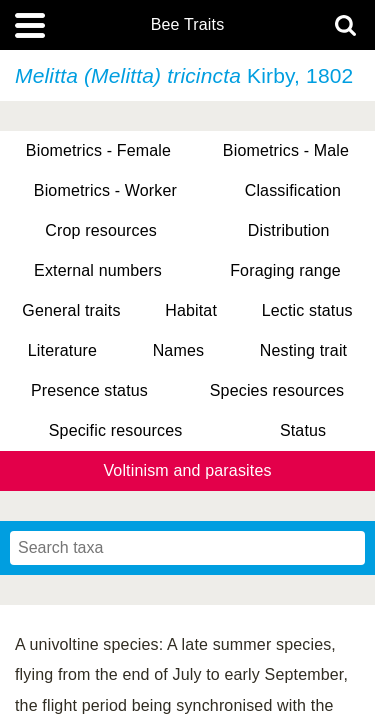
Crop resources (101, 230)
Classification (293, 190)
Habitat (191, 310)
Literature (62, 350)
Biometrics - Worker (105, 190)
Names (178, 350)
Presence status (89, 390)
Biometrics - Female (98, 150)
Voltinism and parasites (187, 470)
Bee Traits (188, 25)
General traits (71, 310)
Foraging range (285, 270)
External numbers (98, 270)
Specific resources (116, 430)
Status (303, 430)
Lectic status (307, 310)
